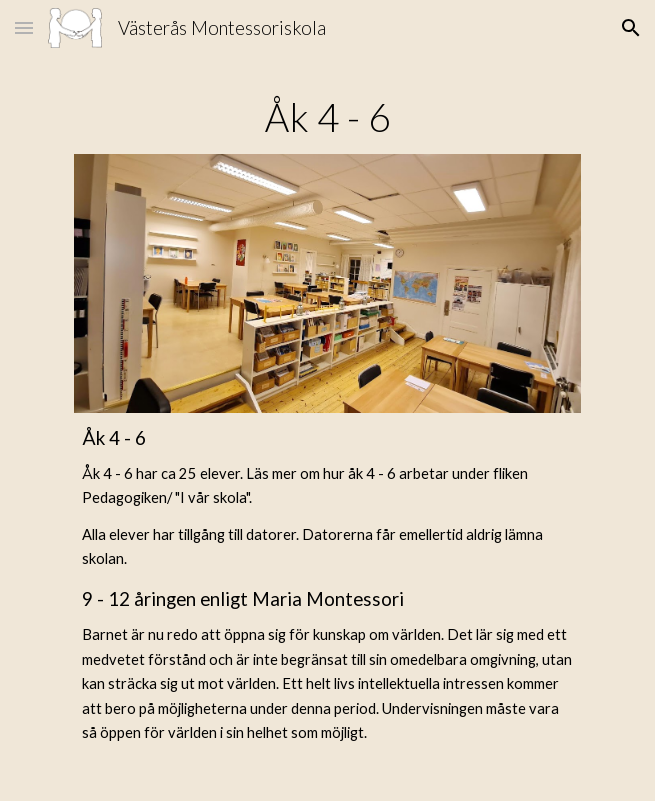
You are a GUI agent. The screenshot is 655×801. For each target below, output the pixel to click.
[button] (24, 27)
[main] (327, 117)
